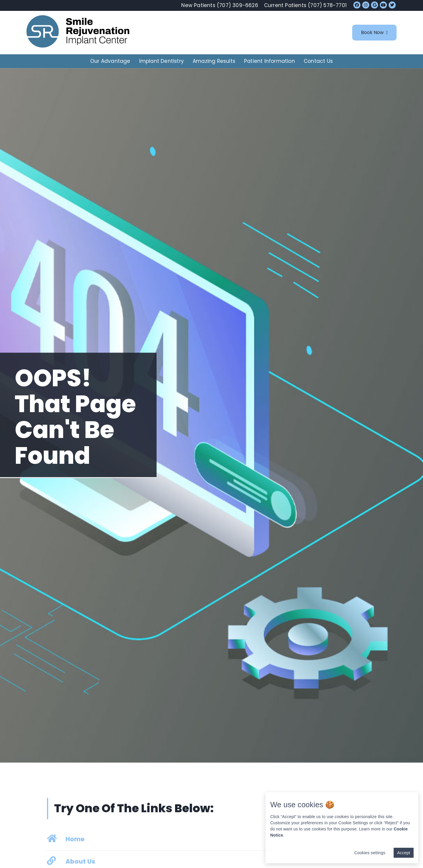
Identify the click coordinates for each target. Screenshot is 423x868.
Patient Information (270, 61)
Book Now (374, 32)
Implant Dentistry (162, 61)
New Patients (220, 5)
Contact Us (318, 61)
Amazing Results (214, 61)
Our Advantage (110, 61)
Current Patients (305, 5)
